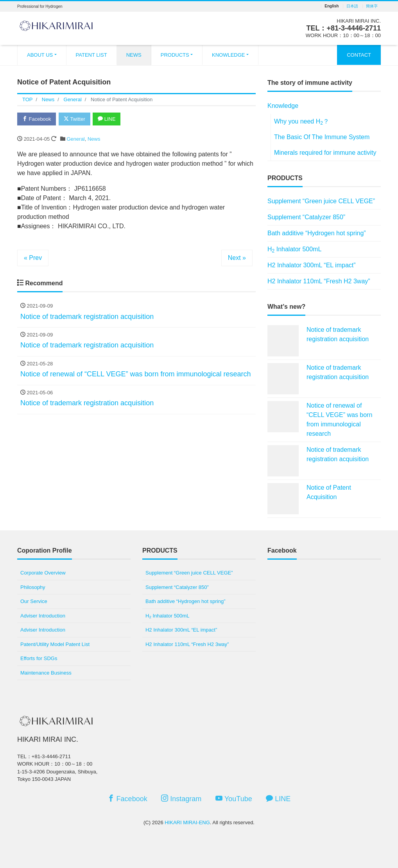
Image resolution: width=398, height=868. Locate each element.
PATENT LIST (91, 55)
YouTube (234, 799)
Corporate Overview (43, 573)
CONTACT (359, 55)
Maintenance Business (46, 673)
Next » (237, 258)
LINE (107, 119)
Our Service (34, 601)
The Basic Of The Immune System (322, 137)
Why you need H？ (302, 122)
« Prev (33, 258)
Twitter (74, 119)
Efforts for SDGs (39, 658)
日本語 (352, 6)
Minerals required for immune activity (325, 153)
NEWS (134, 55)
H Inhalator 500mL (294, 250)
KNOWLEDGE (229, 55)
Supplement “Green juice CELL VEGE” (321, 201)
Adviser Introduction (43, 616)
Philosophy (33, 587)
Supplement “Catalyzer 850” (306, 217)
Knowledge (283, 106)
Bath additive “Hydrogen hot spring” (317, 233)
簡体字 (372, 6)
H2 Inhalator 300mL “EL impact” (312, 265)
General (76, 139)
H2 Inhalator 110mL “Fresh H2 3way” (319, 281)
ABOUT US (40, 55)
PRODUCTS (175, 55)
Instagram (181, 799)
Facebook (37, 119)
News (94, 139)
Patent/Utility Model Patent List (55, 644)
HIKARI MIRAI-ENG (187, 822)
